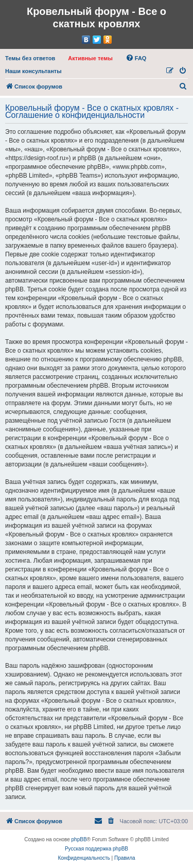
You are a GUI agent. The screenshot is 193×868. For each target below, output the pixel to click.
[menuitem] (30, 58)
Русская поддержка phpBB (97, 849)
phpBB (79, 839)
